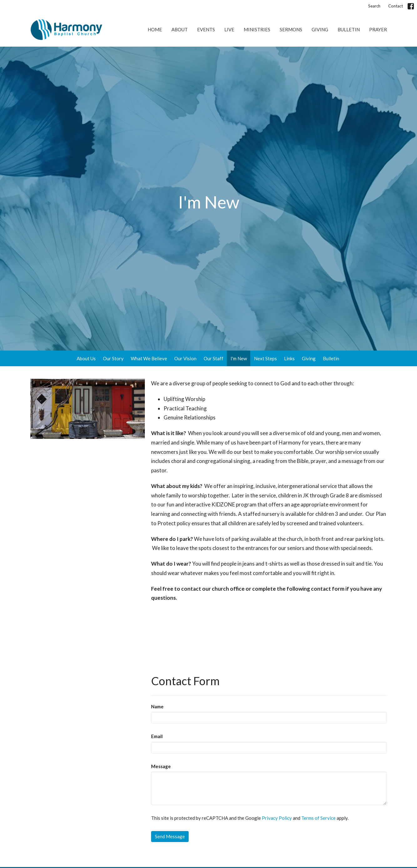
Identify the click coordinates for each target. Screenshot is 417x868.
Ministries (257, 29)
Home (155, 29)
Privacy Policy (277, 818)
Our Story (113, 358)
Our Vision (185, 358)
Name (157, 706)
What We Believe (149, 358)
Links (289, 358)
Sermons (291, 29)
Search (374, 6)
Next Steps (265, 358)
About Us (86, 358)
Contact (396, 6)
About (180, 29)
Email (157, 736)
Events (206, 29)
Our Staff (214, 358)
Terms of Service (318, 818)
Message (161, 766)
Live (229, 29)
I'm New (239, 358)
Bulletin (349, 29)
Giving (320, 29)
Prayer (378, 29)
